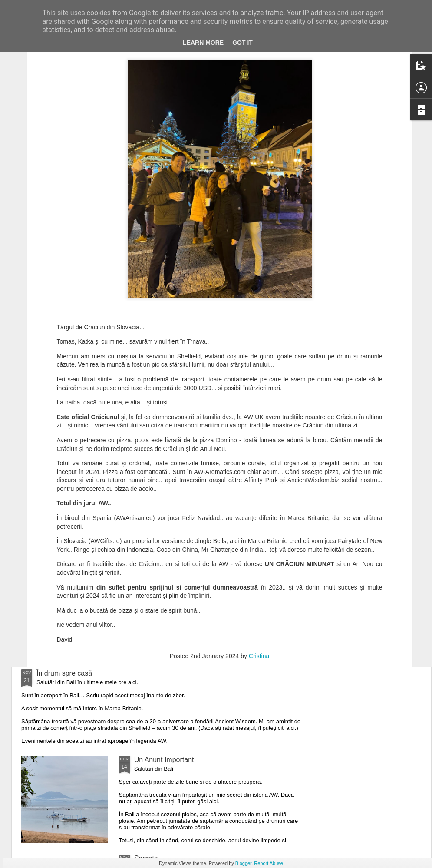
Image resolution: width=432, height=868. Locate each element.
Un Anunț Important (164, 760)
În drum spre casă (64, 673)
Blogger (243, 863)
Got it (242, 43)
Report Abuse (269, 863)
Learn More (203, 43)
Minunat (147, 575)
